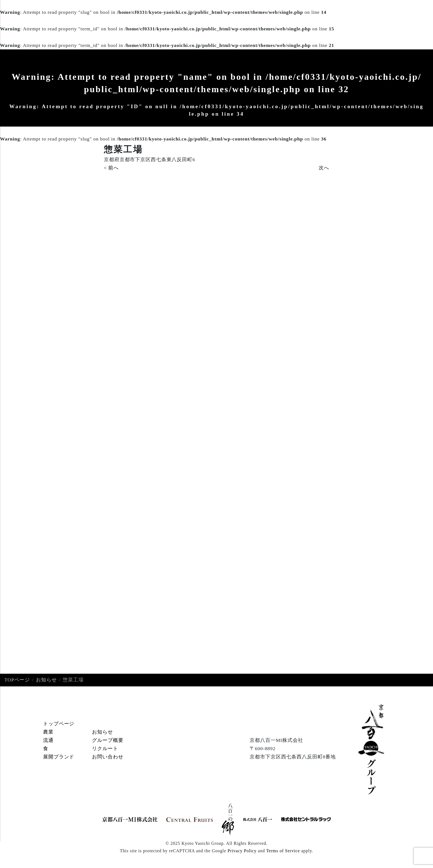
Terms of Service (283, 851)
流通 (48, 740)
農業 (48, 732)
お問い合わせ (108, 757)
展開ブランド (59, 757)
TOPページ (17, 680)
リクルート (105, 748)
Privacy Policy (242, 851)
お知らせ (46, 680)
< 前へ (111, 168)
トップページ (59, 724)
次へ (324, 168)
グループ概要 (108, 740)
